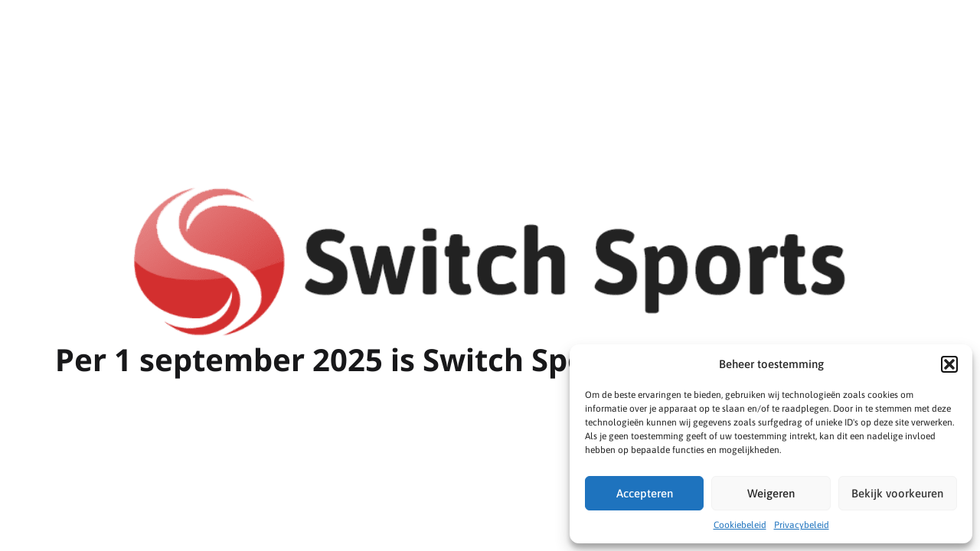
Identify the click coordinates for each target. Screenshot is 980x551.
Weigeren (771, 493)
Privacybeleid (802, 525)
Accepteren (645, 493)
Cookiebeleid (740, 525)
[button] (949, 364)
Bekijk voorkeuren (897, 493)
